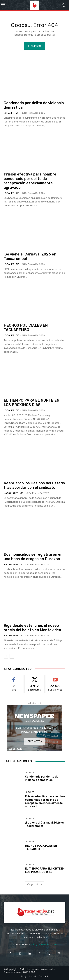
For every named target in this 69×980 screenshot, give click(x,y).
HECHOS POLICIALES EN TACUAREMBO (26, 328)
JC (18, 113)
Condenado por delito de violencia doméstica (42, 778)
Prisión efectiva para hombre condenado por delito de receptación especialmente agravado (30, 181)
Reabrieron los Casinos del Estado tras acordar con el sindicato (34, 485)
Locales (9, 113)
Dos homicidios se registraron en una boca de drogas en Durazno (33, 557)
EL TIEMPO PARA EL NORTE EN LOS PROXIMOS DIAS (32, 403)
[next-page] (12, 656)
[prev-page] (6, 656)
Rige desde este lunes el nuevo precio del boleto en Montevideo (32, 628)
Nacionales (11, 493)
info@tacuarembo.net (44, 944)
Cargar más (35, 884)
